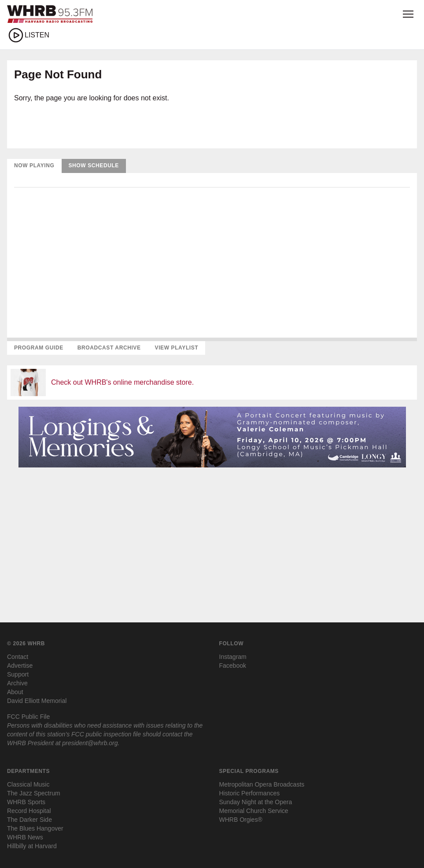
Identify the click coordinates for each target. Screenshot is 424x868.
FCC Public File (28, 717)
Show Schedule (94, 166)
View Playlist (177, 348)
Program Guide (39, 348)
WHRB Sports (26, 802)
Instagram (233, 657)
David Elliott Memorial (37, 701)
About (15, 692)
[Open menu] (408, 14)
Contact (18, 657)
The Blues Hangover (35, 828)
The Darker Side (29, 820)
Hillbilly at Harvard (32, 846)
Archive (17, 683)
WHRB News (25, 837)
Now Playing (34, 166)
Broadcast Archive (109, 348)
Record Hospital (29, 811)
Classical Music (28, 784)
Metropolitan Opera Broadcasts (262, 784)
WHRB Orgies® (241, 820)
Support (18, 674)
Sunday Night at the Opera (256, 802)
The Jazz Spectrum (34, 793)
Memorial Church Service (254, 811)
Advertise (20, 666)
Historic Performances (250, 793)
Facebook (233, 666)
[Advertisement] (212, 536)
